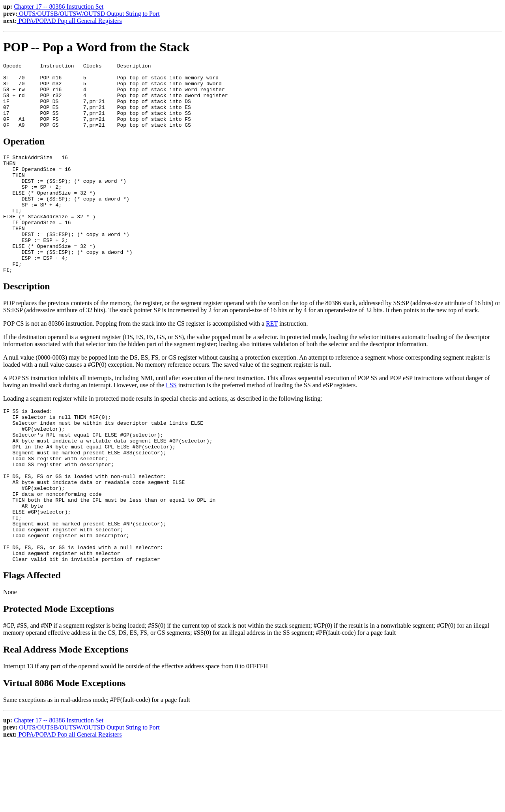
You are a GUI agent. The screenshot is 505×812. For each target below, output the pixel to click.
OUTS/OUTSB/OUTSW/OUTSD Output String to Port (88, 14)
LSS (171, 422)
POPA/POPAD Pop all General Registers (69, 21)
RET (272, 360)
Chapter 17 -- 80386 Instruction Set (59, 7)
